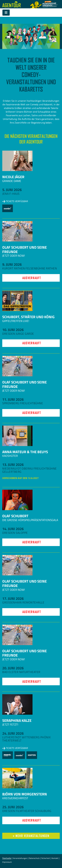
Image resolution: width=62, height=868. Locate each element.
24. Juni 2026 (13, 733)
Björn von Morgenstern (25, 794)
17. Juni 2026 (13, 598)
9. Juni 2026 (12, 264)
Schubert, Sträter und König (28, 317)
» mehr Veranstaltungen (31, 836)
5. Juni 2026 (12, 190)
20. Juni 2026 (13, 668)
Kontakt (55, 858)
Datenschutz (34, 858)
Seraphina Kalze (17, 720)
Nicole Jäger (13, 177)
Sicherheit (46, 858)
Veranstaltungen (20, 858)
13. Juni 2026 (13, 465)
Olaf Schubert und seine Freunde (24, 249)
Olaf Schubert (15, 516)
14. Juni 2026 (13, 529)
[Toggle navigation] (6, 13)
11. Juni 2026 (13, 399)
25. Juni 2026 (13, 807)
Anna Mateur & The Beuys (25, 452)
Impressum (7, 862)
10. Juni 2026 (13, 330)
